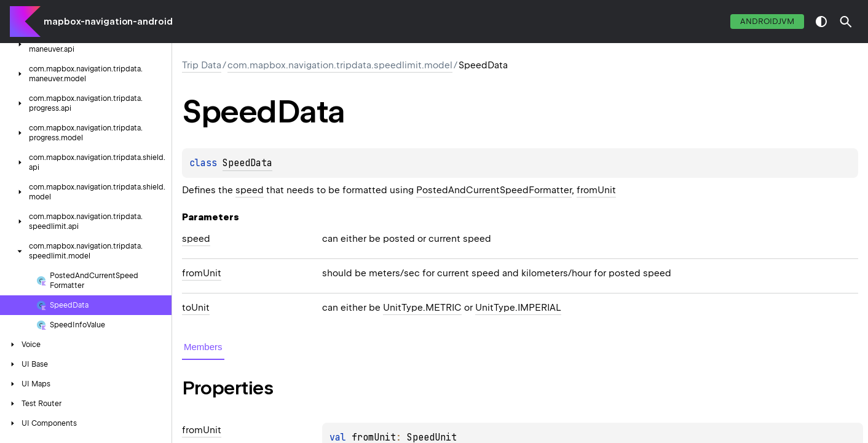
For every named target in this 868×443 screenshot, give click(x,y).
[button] (846, 22)
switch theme (821, 22)
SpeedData (247, 163)
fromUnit (596, 190)
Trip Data (202, 65)
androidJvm (767, 21)
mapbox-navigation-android (108, 22)
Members (203, 347)
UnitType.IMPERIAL (518, 308)
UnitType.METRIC (422, 308)
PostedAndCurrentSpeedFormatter (494, 190)
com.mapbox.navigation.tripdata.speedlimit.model (340, 65)
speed (250, 190)
